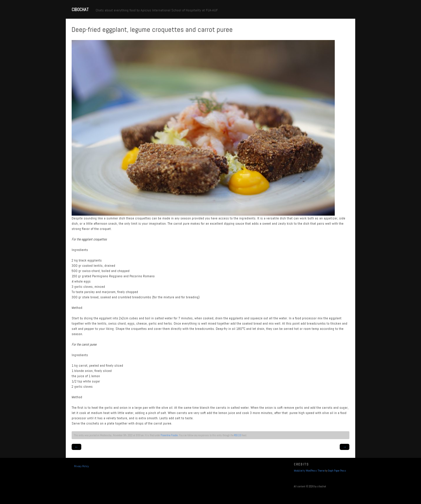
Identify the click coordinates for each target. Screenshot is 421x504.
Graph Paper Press (337, 471)
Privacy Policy (81, 466)
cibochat (80, 9)
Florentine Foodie (169, 435)
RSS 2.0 (238, 435)
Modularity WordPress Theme (309, 471)
